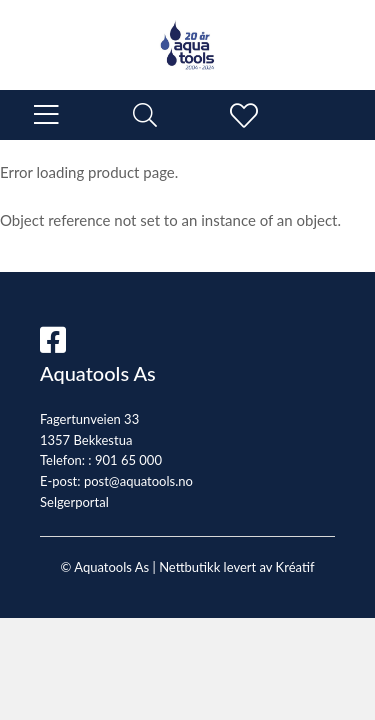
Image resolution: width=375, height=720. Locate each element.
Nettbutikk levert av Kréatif (236, 567)
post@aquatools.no (138, 481)
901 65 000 (128, 460)
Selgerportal (74, 502)
